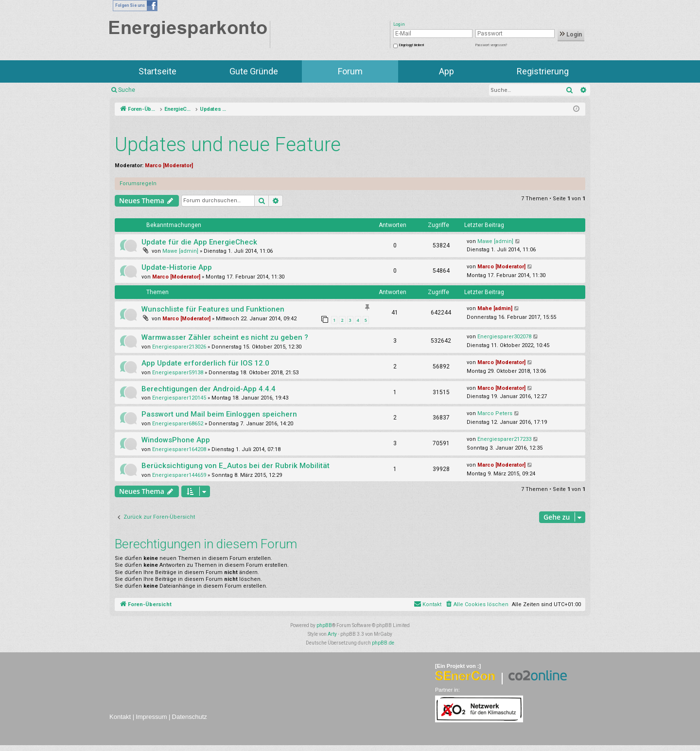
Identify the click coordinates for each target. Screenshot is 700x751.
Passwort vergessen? (491, 45)
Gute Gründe (254, 71)
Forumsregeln (138, 183)
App (446, 71)
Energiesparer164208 (179, 449)
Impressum (151, 717)
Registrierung (543, 71)
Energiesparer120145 (179, 398)
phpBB (324, 625)
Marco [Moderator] (169, 166)
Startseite (157, 71)
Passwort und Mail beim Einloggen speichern (219, 414)
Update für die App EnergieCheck (199, 242)
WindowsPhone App (176, 440)
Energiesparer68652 (178, 424)
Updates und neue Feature (228, 145)
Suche (127, 90)
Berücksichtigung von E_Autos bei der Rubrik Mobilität (236, 466)
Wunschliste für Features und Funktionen (213, 309)
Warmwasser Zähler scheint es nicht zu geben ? (225, 337)
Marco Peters (495, 413)
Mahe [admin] (495, 308)
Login (571, 35)
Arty (332, 634)
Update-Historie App (177, 267)
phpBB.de (383, 643)
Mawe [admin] (180, 251)
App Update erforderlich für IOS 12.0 (205, 363)
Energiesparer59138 (178, 373)
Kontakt (120, 717)
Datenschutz (190, 717)
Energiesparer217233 (504, 439)
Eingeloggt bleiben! (411, 45)
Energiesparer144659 (179, 475)
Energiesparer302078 (504, 337)
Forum (350, 71)
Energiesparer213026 (179, 347)
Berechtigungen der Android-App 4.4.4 (209, 389)
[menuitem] (477, 605)
